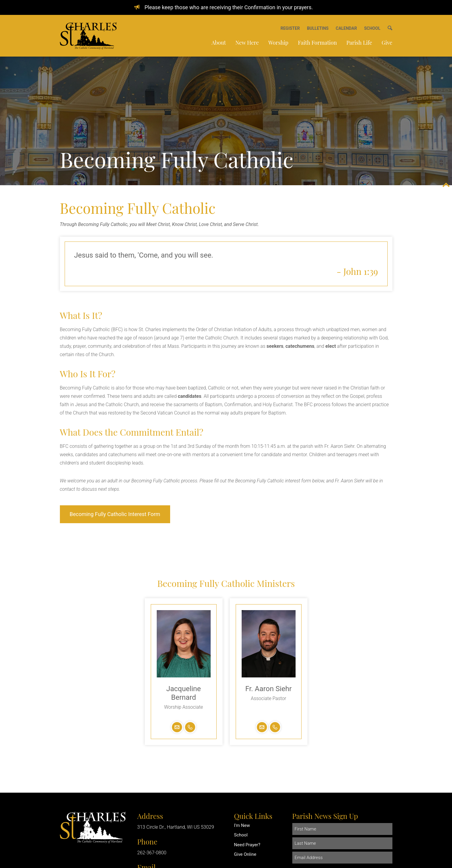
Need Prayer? (247, 845)
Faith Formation (317, 43)
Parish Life (359, 43)
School (241, 835)
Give (387, 43)
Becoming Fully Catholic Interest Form (115, 514)
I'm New (242, 825)
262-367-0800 (152, 853)
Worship (278, 43)
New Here (247, 43)
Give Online (245, 854)
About (219, 43)
